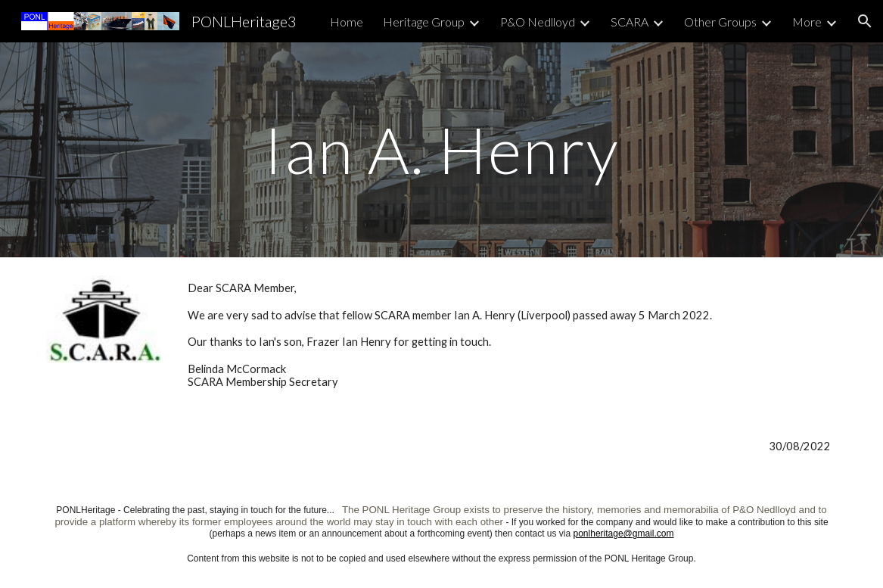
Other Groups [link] (720, 22)
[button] (865, 21)
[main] (441, 149)
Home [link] (347, 22)
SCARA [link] (630, 22)
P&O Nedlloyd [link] (538, 22)
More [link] (807, 22)
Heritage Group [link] (424, 22)
